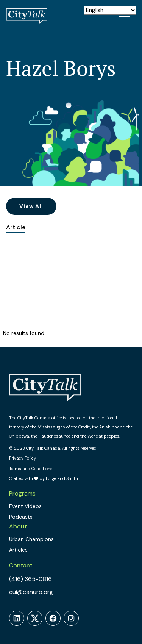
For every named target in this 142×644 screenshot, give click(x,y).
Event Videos (25, 506)
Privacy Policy (23, 458)
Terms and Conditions (31, 469)
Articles (18, 550)
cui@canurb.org (31, 592)
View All (31, 206)
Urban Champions (31, 539)
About (18, 526)
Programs (22, 493)
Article (16, 227)
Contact (21, 565)
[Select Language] (110, 10)
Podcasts (21, 517)
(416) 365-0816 (30, 579)
